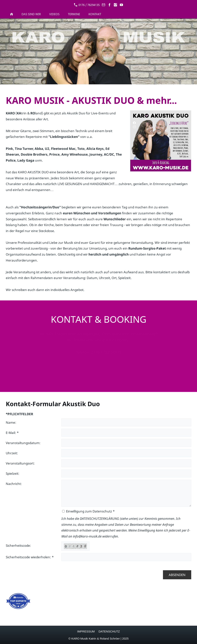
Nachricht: (14, 484)
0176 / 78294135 (87, 5)
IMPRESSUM (86, 631)
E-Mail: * (12, 433)
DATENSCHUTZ (109, 631)
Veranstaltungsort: (20, 463)
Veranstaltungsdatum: (23, 443)
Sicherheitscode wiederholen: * (30, 557)
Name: (11, 422)
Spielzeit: (13, 473)
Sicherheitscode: (18, 545)
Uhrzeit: (12, 453)
